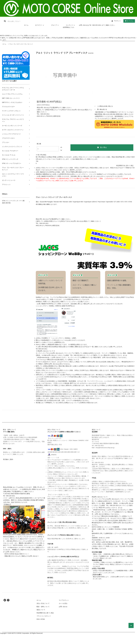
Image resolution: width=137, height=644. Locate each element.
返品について (41, 610)
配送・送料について (43, 607)
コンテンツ (71, 25)
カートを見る (63, 603)
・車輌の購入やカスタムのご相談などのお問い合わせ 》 (21, 556)
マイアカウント (64, 600)
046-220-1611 (45, 114)
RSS (38, 619)
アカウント (117, 21)
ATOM (43, 619)
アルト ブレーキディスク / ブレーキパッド (21, 44)
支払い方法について (43, 603)
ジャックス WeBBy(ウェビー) (99, 174)
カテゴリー (40, 25)
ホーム (26, 25)
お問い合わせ (63, 607)
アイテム (129, 21)
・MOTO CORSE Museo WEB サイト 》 (16, 554)
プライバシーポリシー (44, 616)
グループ (55, 25)
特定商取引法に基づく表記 (125, 166)
